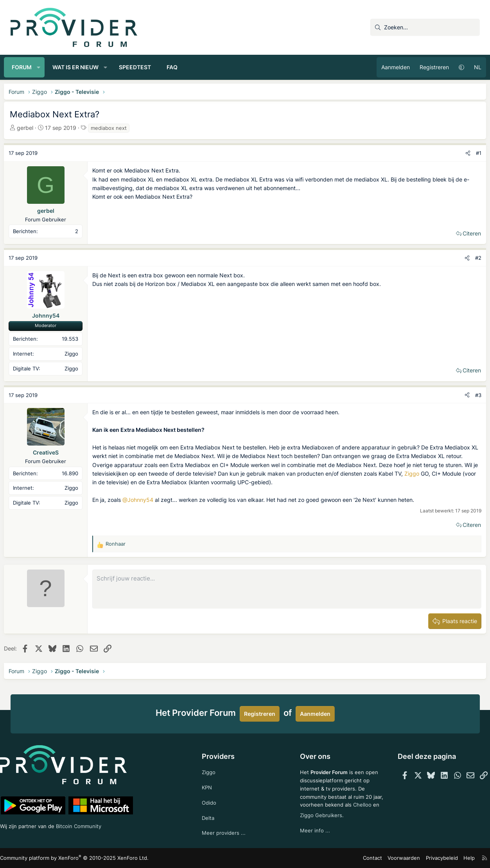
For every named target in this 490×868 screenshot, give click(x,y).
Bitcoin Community (95, 824)
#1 (472, 153)
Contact (368, 858)
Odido (212, 801)
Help (458, 858)
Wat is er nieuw (82, 67)
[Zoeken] (425, 27)
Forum (28, 67)
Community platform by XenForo (79, 858)
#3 (472, 395)
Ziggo (116, 482)
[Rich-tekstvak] (287, 589)
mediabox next (115, 128)
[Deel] (462, 153)
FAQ (179, 67)
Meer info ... (313, 829)
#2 (472, 258)
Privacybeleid (432, 858)
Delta (211, 817)
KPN (210, 785)
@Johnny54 (144, 500)
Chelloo (307, 813)
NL (471, 67)
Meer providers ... (227, 832)
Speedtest (142, 67)
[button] (45, 67)
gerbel (32, 128)
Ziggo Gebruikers (348, 813)
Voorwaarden (397, 858)
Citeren (466, 233)
